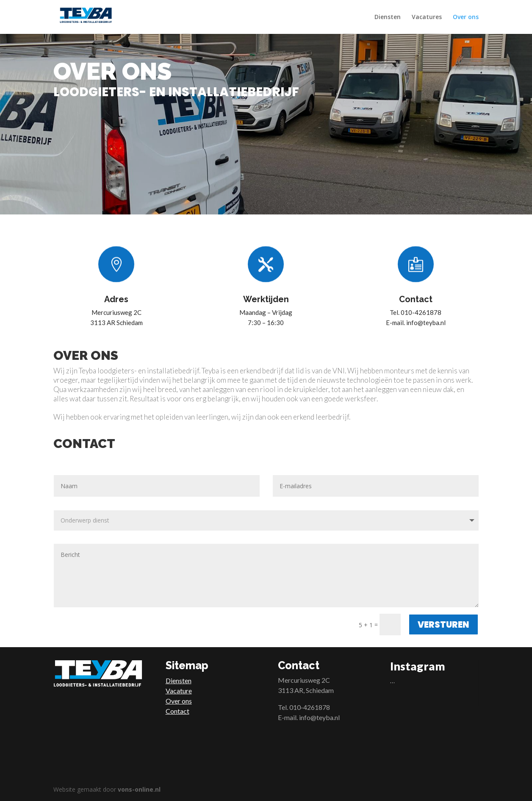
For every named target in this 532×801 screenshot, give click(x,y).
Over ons (466, 17)
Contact (177, 711)
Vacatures (427, 17)
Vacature (179, 691)
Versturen (443, 625)
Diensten (388, 17)
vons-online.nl (139, 789)
